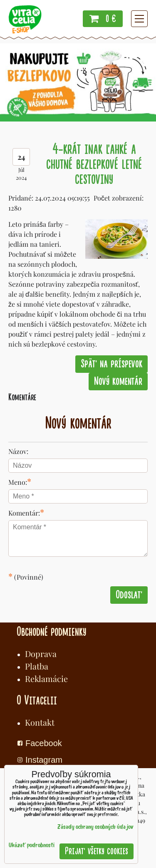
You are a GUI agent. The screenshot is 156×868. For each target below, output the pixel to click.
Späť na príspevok (111, 364)
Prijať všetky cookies (97, 851)
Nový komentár (118, 381)
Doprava (41, 653)
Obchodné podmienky (51, 632)
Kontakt (40, 722)
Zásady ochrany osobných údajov (95, 827)
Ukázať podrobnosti (32, 846)
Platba (37, 666)
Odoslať (129, 595)
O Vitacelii (37, 700)
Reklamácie (46, 678)
